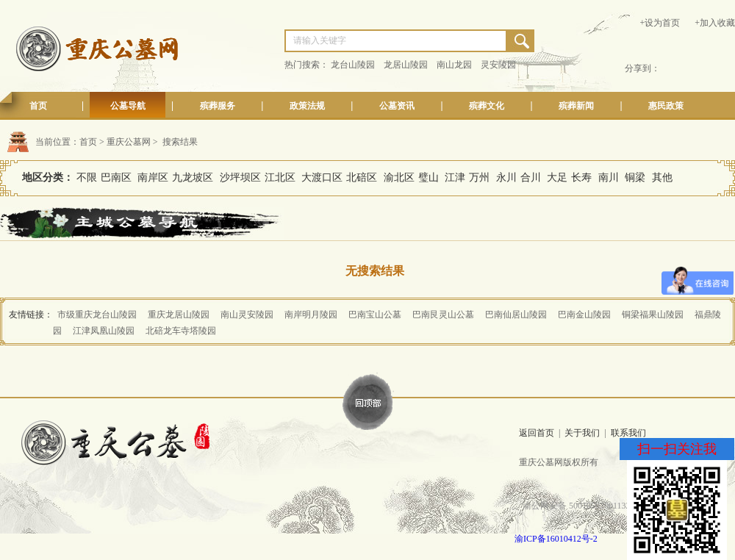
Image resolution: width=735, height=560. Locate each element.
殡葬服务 (218, 106)
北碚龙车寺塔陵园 (181, 331)
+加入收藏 (715, 23)
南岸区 (153, 177)
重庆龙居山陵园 (179, 315)
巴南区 (116, 177)
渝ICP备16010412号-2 (556, 539)
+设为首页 (660, 23)
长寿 (581, 177)
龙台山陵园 (353, 65)
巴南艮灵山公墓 (443, 315)
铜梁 (635, 177)
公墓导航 (128, 106)
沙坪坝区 (240, 177)
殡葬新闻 (576, 106)
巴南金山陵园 (584, 315)
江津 (455, 177)
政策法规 (307, 106)
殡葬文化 (487, 106)
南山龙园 (454, 65)
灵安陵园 (498, 65)
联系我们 (628, 433)
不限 (87, 177)
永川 (506, 177)
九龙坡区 (193, 177)
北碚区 (362, 177)
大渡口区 (322, 177)
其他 (662, 177)
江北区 (280, 177)
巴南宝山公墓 (375, 315)
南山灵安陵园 (247, 315)
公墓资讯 (397, 106)
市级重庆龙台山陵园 (97, 315)
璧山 (429, 177)
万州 (479, 177)
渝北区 (399, 177)
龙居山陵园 (406, 65)
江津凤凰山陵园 (104, 331)
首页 (38, 106)
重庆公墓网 (129, 142)
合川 (531, 177)
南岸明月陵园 (311, 315)
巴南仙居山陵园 (516, 315)
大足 (557, 177)
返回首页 (537, 433)
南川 (609, 177)
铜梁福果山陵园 (653, 315)
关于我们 (582, 433)
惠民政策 (666, 106)
